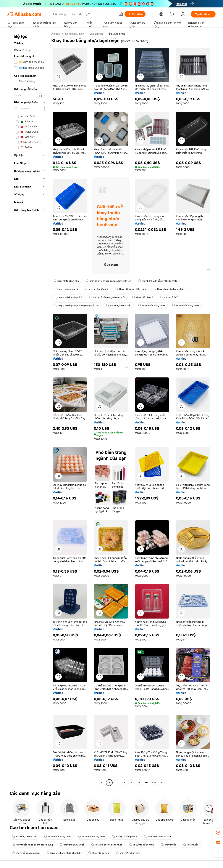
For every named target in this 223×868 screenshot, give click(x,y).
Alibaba (55, 34)
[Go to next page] (161, 783)
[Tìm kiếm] (135, 14)
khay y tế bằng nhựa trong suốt (107, 297)
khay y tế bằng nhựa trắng (131, 289)
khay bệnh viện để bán (157, 837)
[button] (121, 14)
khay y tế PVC (169, 297)
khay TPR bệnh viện (128, 853)
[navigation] (28, 409)
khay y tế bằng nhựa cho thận (64, 853)
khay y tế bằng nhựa (124, 837)
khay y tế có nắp (99, 853)
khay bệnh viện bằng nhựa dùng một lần (108, 281)
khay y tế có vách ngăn (26, 853)
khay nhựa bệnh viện (66, 281)
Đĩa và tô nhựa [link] (117, 34)
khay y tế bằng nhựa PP (68, 297)
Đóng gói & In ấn (75, 34)
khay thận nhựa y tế (72, 845)
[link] (218, 833)
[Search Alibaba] (84, 14)
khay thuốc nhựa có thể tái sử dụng (32, 845)
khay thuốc (169, 845)
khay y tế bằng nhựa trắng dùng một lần (76, 305)
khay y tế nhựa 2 (143, 297)
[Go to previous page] (102, 783)
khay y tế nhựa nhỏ (97, 289)
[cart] (173, 15)
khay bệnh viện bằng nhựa (169, 289)
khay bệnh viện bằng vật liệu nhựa (158, 281)
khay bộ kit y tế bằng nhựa (107, 845)
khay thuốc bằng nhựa (152, 305)
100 (154, 783)
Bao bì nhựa (96, 34)
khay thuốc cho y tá (66, 289)
